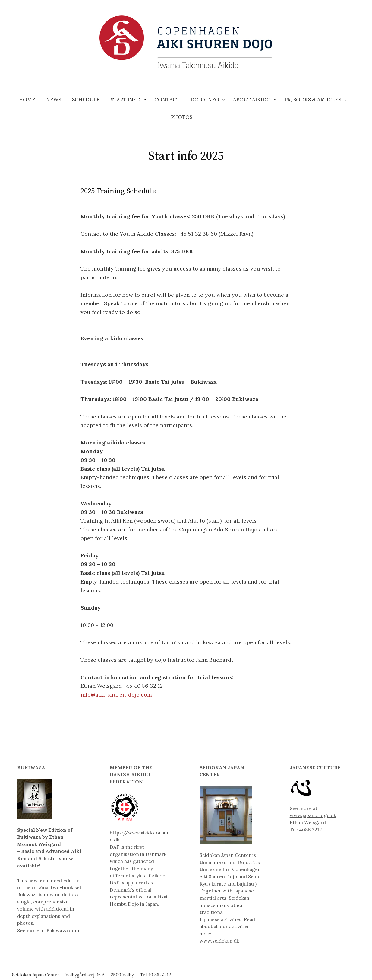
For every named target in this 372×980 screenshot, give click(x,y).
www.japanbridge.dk (313, 815)
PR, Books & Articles (313, 100)
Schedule (86, 100)
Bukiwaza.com (63, 930)
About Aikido (252, 100)
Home (27, 100)
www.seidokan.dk (219, 941)
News (54, 100)
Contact (167, 100)
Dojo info (205, 100)
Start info (126, 100)
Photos (182, 117)
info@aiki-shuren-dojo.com (116, 695)
